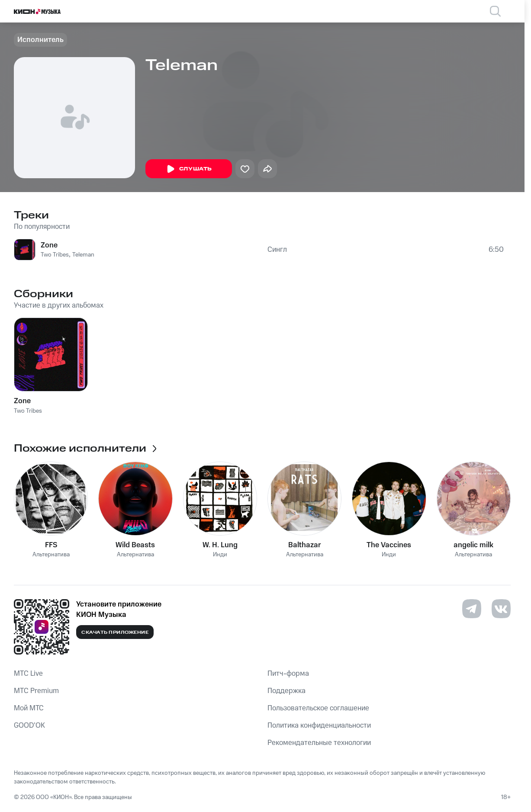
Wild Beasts (135, 545)
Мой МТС (29, 708)
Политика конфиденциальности (319, 725)
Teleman (83, 255)
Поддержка (286, 691)
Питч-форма (288, 674)
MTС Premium (36, 691)
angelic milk (473, 545)
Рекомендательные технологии (319, 743)
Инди (220, 555)
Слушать (189, 169)
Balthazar (305, 545)
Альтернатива (51, 555)
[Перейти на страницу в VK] (501, 609)
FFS (51, 545)
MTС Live (28, 674)
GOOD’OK (29, 725)
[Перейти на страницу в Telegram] (472, 609)
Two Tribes (55, 255)
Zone (49, 245)
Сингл (277, 250)
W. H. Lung (220, 545)
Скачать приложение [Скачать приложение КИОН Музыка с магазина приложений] (115, 632)
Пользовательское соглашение (318, 708)
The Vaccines (389, 545)
